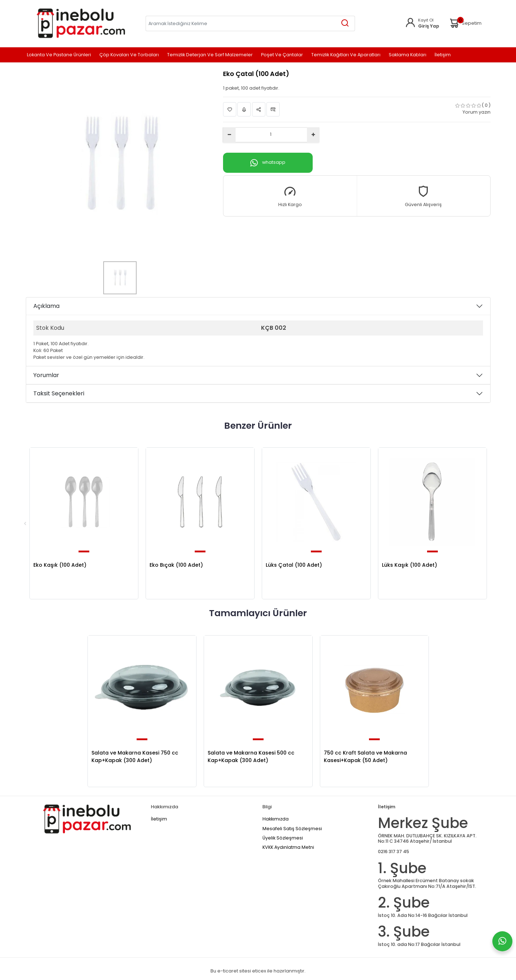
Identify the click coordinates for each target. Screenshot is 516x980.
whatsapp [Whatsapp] (268, 163)
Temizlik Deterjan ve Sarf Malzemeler (210, 55)
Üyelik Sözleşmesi (283, 838)
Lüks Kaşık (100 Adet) (410, 565)
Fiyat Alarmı (244, 110)
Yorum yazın (477, 112)
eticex (259, 971)
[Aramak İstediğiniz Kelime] (345, 23)
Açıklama (46, 306)
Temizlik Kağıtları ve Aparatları (346, 55)
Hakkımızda (276, 819)
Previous (25, 523)
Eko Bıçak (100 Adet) (176, 565)
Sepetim (465, 23)
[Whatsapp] (502, 941)
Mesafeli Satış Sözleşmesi (292, 829)
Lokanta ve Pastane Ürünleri (59, 55)
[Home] (81, 23)
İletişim (443, 55)
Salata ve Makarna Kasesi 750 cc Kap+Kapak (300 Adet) (135, 757)
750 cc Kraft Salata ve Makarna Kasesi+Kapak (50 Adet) (365, 757)
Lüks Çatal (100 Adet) (294, 565)
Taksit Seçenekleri (59, 393)
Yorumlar (46, 375)
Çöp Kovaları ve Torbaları (129, 55)
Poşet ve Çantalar (282, 55)
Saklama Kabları (408, 55)
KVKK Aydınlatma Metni (288, 847)
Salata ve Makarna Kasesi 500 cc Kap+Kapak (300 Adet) (251, 757)
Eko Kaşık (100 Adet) (60, 565)
